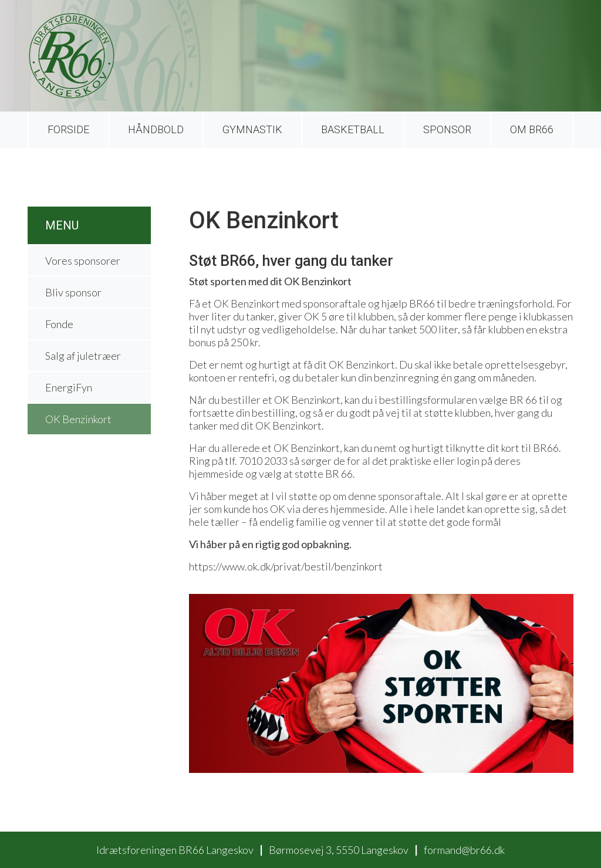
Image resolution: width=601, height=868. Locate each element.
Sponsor (447, 129)
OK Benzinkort (78, 419)
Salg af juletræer (83, 356)
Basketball (353, 129)
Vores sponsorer (83, 261)
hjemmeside (358, 509)
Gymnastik (252, 129)
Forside (68, 129)
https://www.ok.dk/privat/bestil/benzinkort (286, 566)
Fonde (59, 324)
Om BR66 (532, 129)
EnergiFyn (69, 387)
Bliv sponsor (73, 292)
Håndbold (156, 129)
